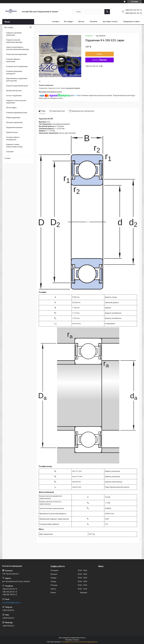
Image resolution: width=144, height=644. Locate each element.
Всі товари (68, 22)
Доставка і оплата (110, 22)
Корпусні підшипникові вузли (17, 86)
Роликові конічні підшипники (17, 66)
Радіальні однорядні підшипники (14, 34)
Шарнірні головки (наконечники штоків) (14, 146)
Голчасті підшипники (14, 96)
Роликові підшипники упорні (17, 113)
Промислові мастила (14, 91)
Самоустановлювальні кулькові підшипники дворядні (18, 48)
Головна (55, 22)
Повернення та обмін (131, 22)
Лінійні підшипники (13, 118)
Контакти (94, 22)
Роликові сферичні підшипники (13, 60)
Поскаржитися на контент (71, 642)
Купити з (99, 60)
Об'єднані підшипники (14, 122)
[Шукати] (107, 12)
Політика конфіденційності (89, 642)
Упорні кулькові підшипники (17, 54)
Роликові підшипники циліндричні (14, 72)
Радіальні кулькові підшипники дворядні (14, 41)
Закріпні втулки (12, 132)
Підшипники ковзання (14, 127)
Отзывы (8, 158)
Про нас (81, 22)
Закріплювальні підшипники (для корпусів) (17, 80)
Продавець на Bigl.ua (72, 640)
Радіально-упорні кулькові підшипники (16, 102)
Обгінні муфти (11, 108)
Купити (99, 54)
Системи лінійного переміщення (13, 138)
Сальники (10, 152)
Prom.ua (83, 638)
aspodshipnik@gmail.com (11, 603)
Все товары (9, 27)
